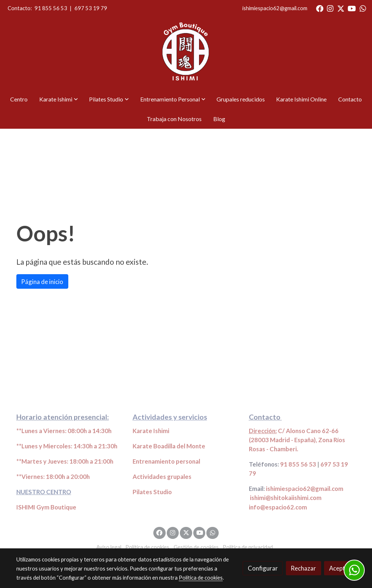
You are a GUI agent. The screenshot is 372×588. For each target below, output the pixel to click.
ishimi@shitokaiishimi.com (286, 498)
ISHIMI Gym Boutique (46, 507)
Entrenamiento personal (166, 461)
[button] (58, 99)
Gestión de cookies (196, 547)
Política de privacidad (248, 547)
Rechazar (303, 568)
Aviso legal (109, 547)
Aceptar (340, 568)
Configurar (263, 568)
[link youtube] (352, 8)
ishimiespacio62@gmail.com (275, 8)
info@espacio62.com (278, 507)
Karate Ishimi (151, 431)
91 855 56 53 (51, 8)
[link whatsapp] (363, 8)
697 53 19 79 (91, 8)
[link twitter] (341, 8)
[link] (186, 53)
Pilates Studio (152, 492)
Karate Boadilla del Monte (169, 446)
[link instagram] (330, 8)
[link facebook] (320, 8)
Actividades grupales (162, 477)
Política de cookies (147, 547)
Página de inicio (42, 282)
